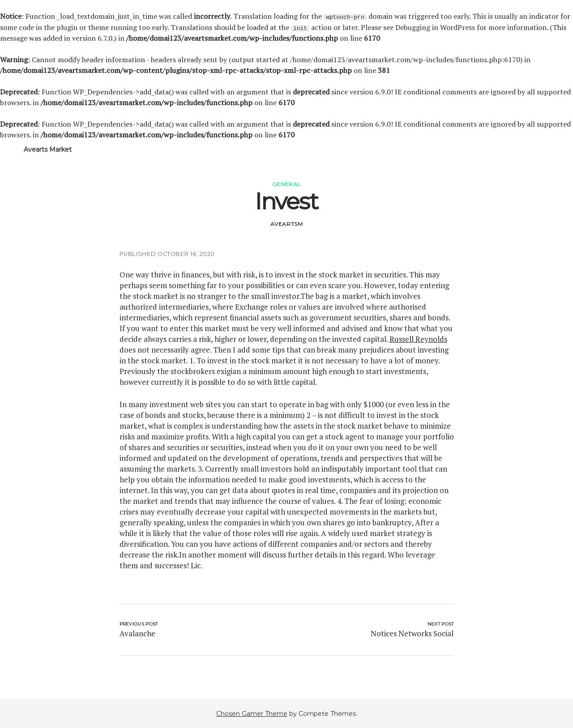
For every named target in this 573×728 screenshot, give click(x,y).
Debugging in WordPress (435, 27)
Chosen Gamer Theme (252, 713)
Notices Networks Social (412, 633)
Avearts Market (48, 149)
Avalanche (137, 633)
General (286, 184)
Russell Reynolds (418, 338)
